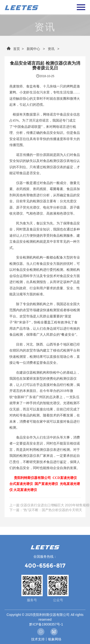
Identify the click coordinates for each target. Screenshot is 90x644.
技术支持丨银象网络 (46, 639)
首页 (13, 49)
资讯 (51, 49)
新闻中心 (33, 49)
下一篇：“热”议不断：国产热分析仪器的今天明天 (46, 510)
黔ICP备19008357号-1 (46, 624)
